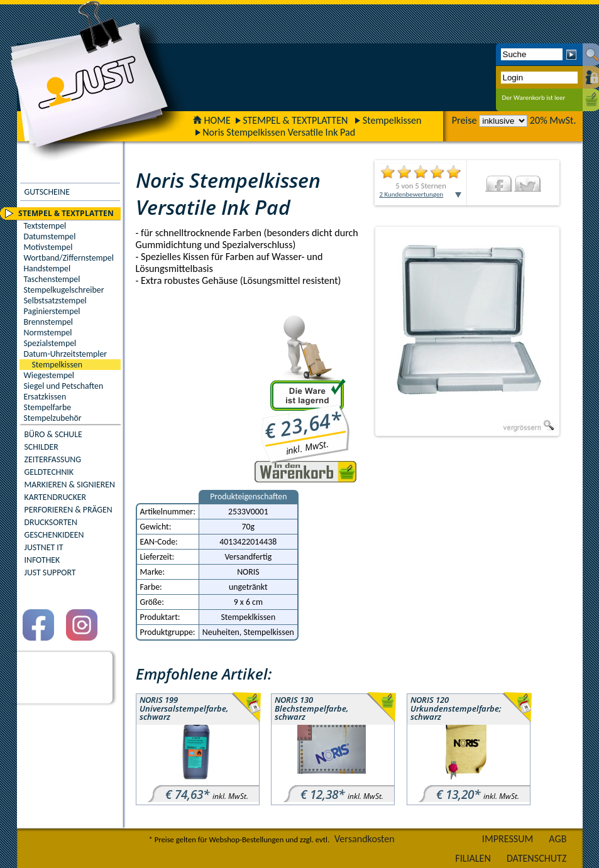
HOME (212, 120)
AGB (558, 839)
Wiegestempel (49, 375)
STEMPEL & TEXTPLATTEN (295, 120)
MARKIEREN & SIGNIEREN (70, 485)
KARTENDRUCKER (56, 497)
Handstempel (47, 269)
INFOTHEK (42, 560)
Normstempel (48, 333)
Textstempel (45, 226)
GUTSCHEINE (47, 192)
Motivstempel (48, 247)
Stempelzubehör (53, 418)
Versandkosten (365, 839)
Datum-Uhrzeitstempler (66, 354)
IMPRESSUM (508, 839)
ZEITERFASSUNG (53, 459)
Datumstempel (50, 236)
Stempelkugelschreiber (64, 290)
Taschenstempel (52, 279)
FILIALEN (473, 858)
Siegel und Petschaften (64, 386)
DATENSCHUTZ (537, 858)
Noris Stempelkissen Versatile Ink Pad (279, 132)
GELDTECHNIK (49, 472)
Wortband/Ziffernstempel (69, 258)
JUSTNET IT (44, 547)
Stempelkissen (392, 120)
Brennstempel (48, 322)
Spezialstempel (50, 343)
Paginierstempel (52, 311)
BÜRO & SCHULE (53, 434)
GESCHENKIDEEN (54, 535)
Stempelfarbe (48, 407)
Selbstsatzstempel (55, 301)
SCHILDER (41, 447)
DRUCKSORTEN (51, 522)
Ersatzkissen (45, 397)
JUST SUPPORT (50, 572)
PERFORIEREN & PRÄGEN (69, 510)
